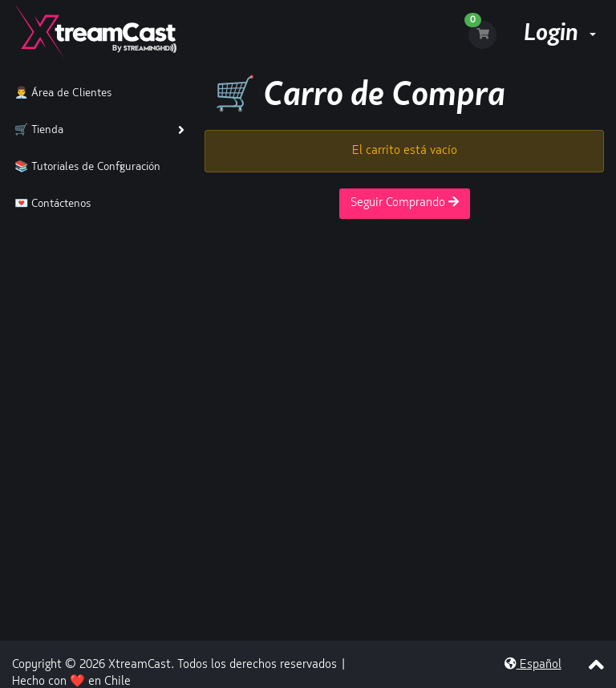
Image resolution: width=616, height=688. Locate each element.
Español (533, 665)
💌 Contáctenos (49, 204)
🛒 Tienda (36, 130)
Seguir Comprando (405, 202)
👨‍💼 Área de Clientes (60, 93)
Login (560, 34)
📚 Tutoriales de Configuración (84, 167)
